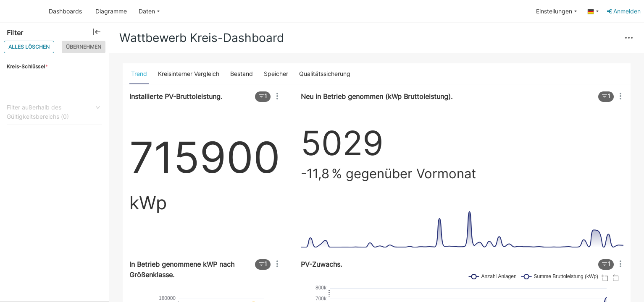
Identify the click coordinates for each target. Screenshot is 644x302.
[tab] (139, 74)
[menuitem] (149, 12)
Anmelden (623, 11)
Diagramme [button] (111, 11)
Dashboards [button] (65, 11)
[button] (629, 38)
